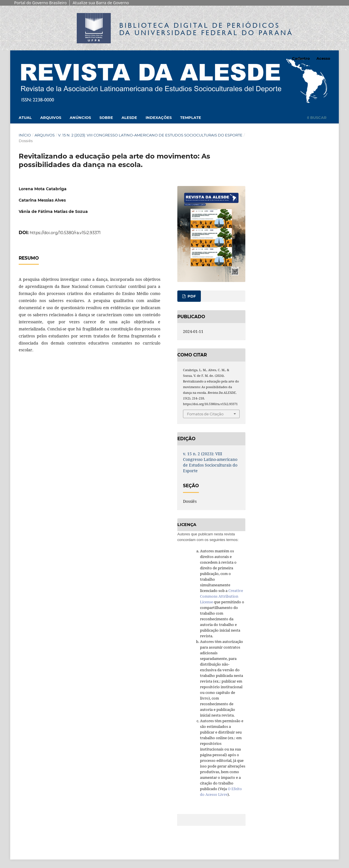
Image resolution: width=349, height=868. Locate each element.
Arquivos (51, 117)
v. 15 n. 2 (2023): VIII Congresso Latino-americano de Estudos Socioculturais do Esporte (150, 135)
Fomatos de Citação (205, 414)
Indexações (159, 117)
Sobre (106, 117)
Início (25, 135)
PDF (191, 296)
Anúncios (80, 117)
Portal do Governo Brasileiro (40, 3)
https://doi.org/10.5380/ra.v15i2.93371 (65, 233)
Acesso (323, 58)
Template (191, 117)
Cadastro (301, 58)
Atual (25, 117)
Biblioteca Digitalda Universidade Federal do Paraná (206, 29)
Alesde (129, 117)
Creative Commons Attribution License (222, 596)
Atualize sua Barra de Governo (101, 3)
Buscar (317, 117)
